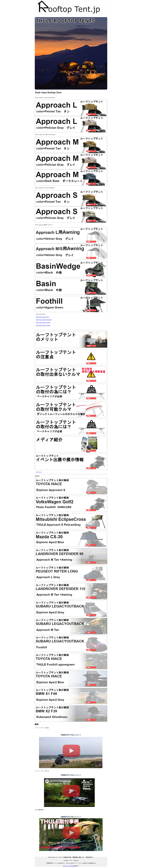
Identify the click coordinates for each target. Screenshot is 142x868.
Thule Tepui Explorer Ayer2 (43, 317)
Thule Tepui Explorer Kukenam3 (44, 320)
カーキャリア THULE (69, 866)
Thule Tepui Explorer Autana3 (43, 323)
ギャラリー (39, 472)
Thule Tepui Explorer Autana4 (43, 325)
